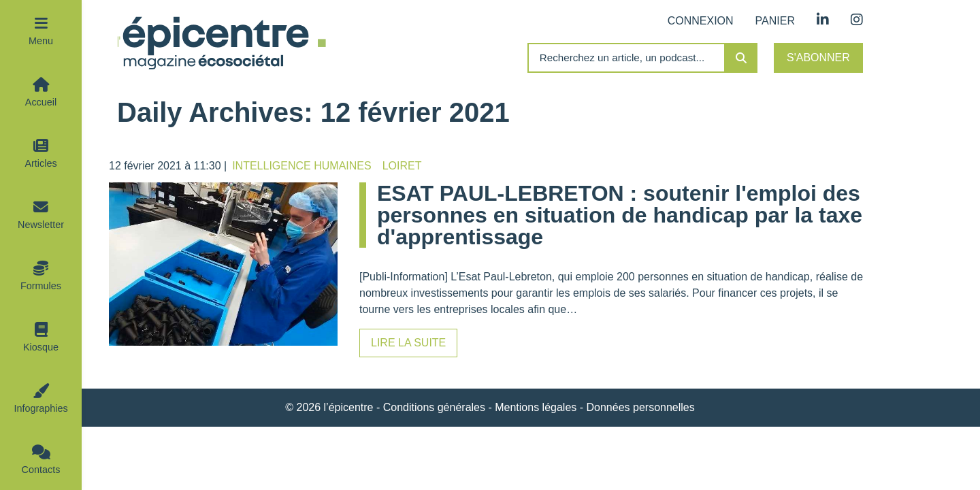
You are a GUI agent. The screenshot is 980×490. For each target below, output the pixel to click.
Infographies (40, 408)
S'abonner (818, 58)
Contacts (41, 470)
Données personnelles (641, 407)
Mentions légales (536, 407)
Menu (41, 41)
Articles (40, 163)
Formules (41, 286)
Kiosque (41, 347)
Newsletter (41, 225)
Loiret (402, 166)
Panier (775, 21)
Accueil (41, 102)
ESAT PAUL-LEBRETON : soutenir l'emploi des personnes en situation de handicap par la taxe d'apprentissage (620, 215)
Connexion (701, 21)
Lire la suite (408, 343)
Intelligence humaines (301, 166)
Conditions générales (434, 407)
